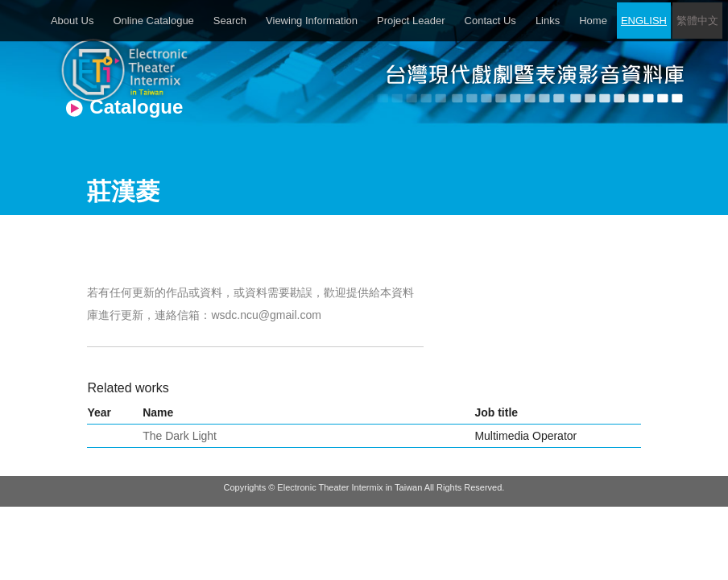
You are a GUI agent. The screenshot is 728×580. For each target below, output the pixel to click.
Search (230, 21)
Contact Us (490, 21)
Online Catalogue (153, 21)
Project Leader (411, 21)
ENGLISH (644, 21)
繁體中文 (697, 21)
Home (593, 21)
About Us (72, 21)
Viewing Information (312, 21)
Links (548, 21)
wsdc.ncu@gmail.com (266, 315)
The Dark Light (180, 436)
